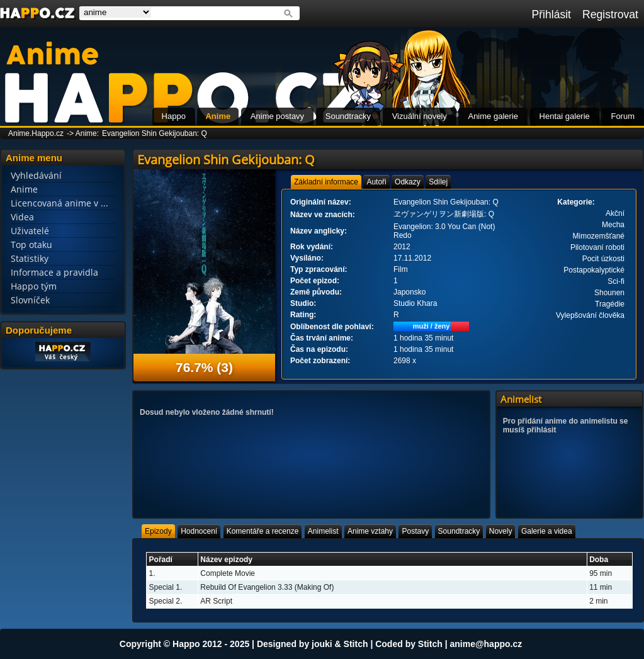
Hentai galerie (565, 116)
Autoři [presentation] (376, 182)
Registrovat (610, 14)
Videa (22, 217)
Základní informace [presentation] (326, 182)
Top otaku (31, 245)
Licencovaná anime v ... (59, 203)
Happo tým (34, 286)
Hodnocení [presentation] (199, 531)
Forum (623, 116)
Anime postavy (277, 116)
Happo (174, 116)
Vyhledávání (36, 175)
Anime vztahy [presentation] (370, 531)
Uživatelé (30, 231)
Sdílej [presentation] (438, 182)
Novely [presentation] (501, 531)
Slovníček (30, 300)
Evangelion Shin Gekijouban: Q (155, 133)
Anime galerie (493, 116)
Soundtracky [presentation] (459, 531)
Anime (218, 116)
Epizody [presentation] (158, 531)
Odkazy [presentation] (408, 182)
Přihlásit (551, 14)
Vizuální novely (420, 116)
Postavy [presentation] (415, 531)
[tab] (326, 182)
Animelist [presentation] (323, 531)
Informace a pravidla (54, 272)
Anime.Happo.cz (36, 133)
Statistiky (30, 258)
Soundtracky (348, 116)
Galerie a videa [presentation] (547, 531)
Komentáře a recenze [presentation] (263, 531)
